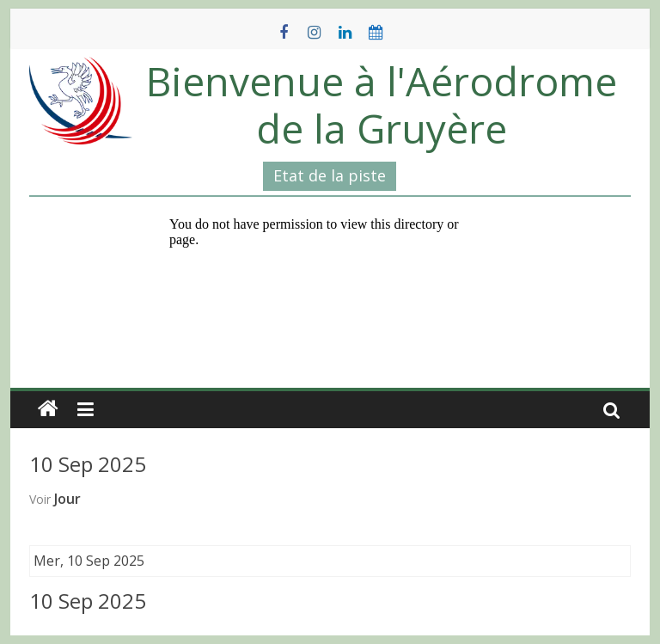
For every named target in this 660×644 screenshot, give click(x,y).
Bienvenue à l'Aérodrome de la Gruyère (382, 104)
